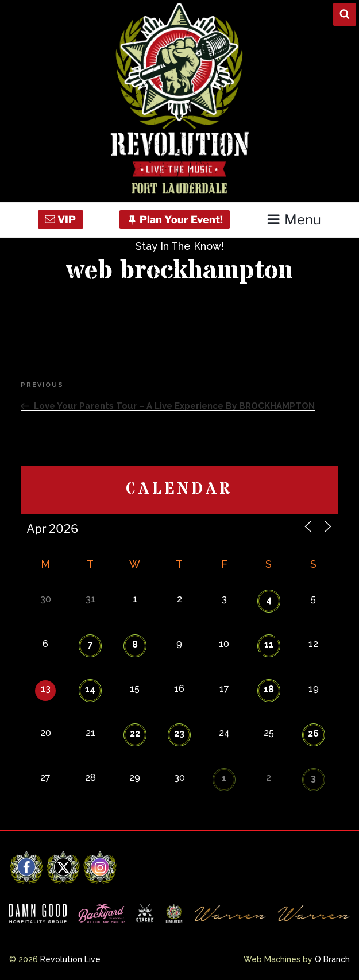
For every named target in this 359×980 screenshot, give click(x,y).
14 (90, 689)
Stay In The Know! (180, 246)
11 (269, 644)
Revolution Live (70, 959)
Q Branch (332, 959)
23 (179, 733)
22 (135, 733)
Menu (294, 220)
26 (313, 733)
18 (269, 689)
